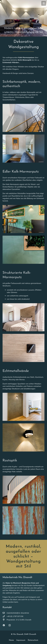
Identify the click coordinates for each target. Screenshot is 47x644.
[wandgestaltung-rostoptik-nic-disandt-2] (23, 490)
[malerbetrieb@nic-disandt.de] (5, 613)
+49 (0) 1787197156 (15, 616)
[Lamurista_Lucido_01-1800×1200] (23, 437)
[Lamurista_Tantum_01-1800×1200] (23, 219)
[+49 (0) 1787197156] (5, 616)
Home (11, 640)
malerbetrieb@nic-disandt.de (18, 613)
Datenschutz (33, 640)
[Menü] (44, 3)
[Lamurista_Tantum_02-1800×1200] (23, 250)
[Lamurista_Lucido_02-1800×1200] (23, 407)
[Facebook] (5, 625)
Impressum (21, 640)
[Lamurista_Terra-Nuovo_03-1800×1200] (23, 317)
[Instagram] (11, 625)
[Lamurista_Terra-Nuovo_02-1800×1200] (23, 348)
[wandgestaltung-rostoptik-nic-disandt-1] (23, 520)
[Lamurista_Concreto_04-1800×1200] (23, 149)
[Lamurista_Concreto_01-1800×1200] (23, 118)
